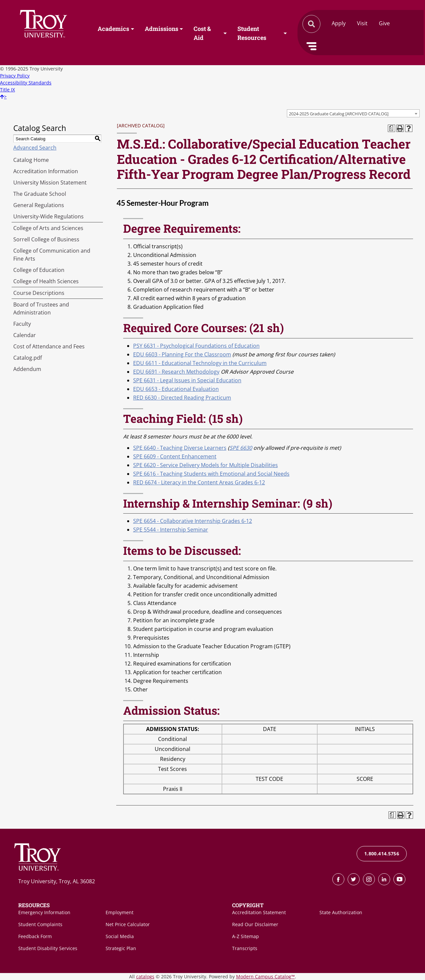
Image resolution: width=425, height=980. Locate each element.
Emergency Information (44, 912)
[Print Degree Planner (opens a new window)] (391, 128)
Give (384, 23)
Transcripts (245, 948)
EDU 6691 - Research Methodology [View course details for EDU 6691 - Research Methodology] (176, 372)
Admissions (162, 29)
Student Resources (252, 33)
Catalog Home (31, 160)
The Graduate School (40, 194)
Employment (120, 912)
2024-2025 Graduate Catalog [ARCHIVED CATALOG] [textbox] (339, 114)
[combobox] (353, 113)
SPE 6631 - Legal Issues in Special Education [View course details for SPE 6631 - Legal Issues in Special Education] (187, 380)
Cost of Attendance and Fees (49, 346)
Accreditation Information (46, 171)
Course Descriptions (39, 293)
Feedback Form (35, 936)
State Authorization (341, 912)
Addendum (27, 369)
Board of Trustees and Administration (41, 308)
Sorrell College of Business (46, 239)
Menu (311, 46)
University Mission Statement (50, 183)
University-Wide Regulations (48, 216)
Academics (113, 29)
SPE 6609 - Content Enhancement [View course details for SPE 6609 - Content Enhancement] (175, 456)
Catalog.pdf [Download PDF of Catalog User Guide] (28, 358)
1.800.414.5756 (382, 854)
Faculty (22, 324)
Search (43, 24)
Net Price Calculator (128, 924)
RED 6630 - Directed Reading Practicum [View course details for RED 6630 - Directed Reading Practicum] (182, 398)
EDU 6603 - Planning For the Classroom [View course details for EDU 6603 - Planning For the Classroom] (182, 354)
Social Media (120, 936)
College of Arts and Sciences (48, 228)
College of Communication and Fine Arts (52, 255)
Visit (362, 23)
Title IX (7, 90)
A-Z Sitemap (246, 936)
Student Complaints (40, 924)
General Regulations (39, 205)
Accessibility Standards (26, 83)
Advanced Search (35, 148)
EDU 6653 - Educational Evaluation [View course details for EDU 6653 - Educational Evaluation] (176, 389)
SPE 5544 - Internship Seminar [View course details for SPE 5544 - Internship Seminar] (171, 530)
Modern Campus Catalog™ (265, 977)
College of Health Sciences (46, 281)
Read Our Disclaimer (255, 924)
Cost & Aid (202, 33)
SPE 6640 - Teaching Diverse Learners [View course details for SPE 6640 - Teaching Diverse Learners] (180, 448)
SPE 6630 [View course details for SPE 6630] (241, 448)
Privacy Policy (15, 76)
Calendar (25, 335)
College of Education (39, 270)
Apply (339, 23)
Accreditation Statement (259, 912)
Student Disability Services (48, 948)
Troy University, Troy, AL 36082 (57, 881)
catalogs (145, 977)
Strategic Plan (121, 948)
